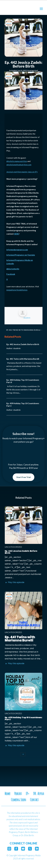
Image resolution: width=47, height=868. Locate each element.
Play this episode (16, 582)
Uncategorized (33, 70)
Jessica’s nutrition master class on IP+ (22, 172)
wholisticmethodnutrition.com (19, 165)
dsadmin (14, 70)
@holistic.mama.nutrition (17, 161)
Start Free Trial (23, 477)
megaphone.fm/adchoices (17, 290)
